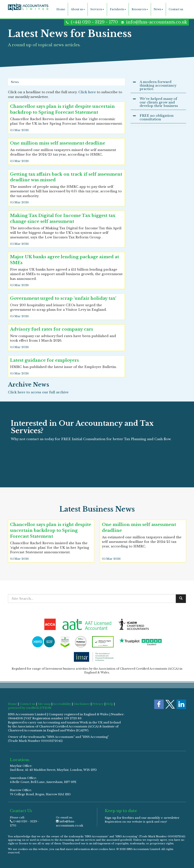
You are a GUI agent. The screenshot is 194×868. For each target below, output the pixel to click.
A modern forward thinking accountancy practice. (158, 85)
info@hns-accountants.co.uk (157, 22)
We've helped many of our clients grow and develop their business (159, 102)
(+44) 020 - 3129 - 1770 (94, 22)
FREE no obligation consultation (157, 117)
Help (110, 704)
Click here (87, 92)
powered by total (30, 708)
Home (61, 9)
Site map (44, 704)
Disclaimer (82, 704)
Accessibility (62, 704)
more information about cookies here (90, 849)
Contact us (176, 9)
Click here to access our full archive (38, 392)
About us (78, 9)
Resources (140, 9)
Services (97, 9)
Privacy (98, 704)
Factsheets (118, 9)
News (158, 9)
